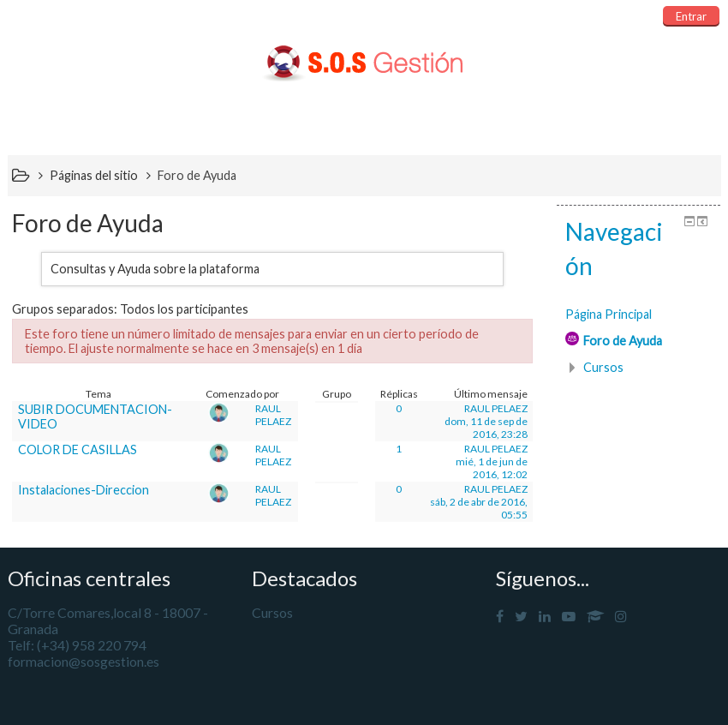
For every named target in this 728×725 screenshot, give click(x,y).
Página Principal (609, 314)
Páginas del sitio (94, 175)
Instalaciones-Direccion (84, 490)
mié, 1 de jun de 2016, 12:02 (492, 468)
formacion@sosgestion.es (84, 661)
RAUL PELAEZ (273, 415)
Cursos (603, 367)
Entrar (691, 16)
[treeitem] (638, 315)
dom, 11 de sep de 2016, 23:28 (486, 428)
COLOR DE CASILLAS (78, 449)
